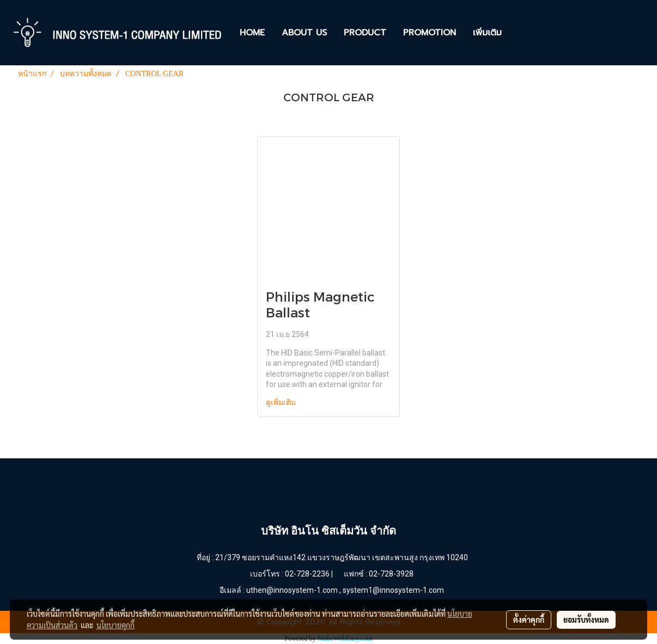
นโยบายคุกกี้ (115, 625)
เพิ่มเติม (487, 33)
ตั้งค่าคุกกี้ (529, 620)
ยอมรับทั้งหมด (586, 620)
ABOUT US (304, 33)
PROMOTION (430, 33)
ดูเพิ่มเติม (282, 403)
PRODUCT (365, 33)
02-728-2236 (307, 574)
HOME (252, 33)
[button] (520, 33)
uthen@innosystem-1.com (292, 590)
